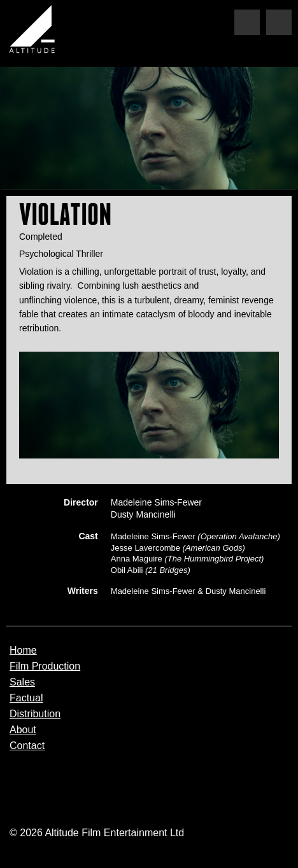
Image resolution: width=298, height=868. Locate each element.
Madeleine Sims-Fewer (156, 502)
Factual (26, 698)
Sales (22, 682)
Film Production (45, 666)
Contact (27, 746)
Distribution (35, 714)
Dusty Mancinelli (143, 514)
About (23, 730)
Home (23, 651)
